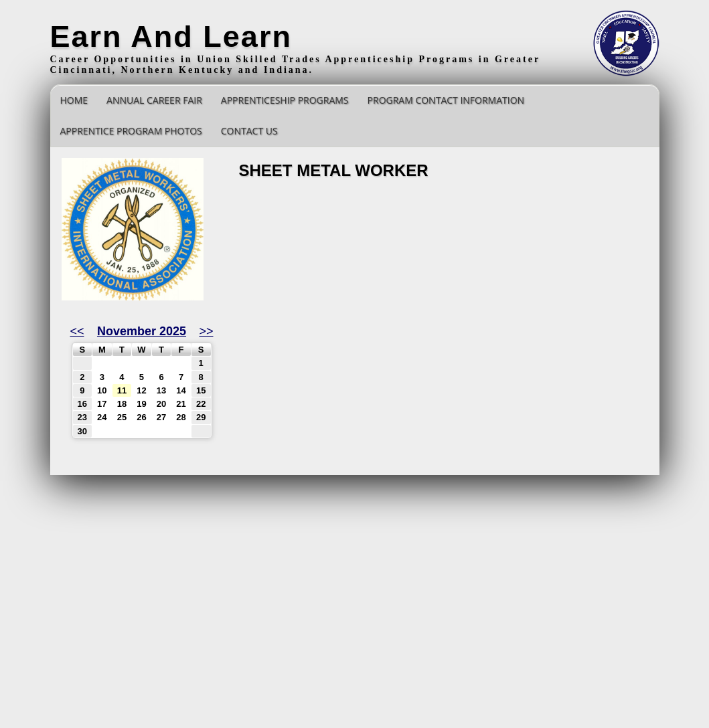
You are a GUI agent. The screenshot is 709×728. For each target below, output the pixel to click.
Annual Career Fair (154, 100)
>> (206, 331)
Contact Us (249, 131)
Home (74, 100)
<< (77, 331)
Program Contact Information (446, 100)
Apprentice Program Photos (131, 131)
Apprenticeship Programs (285, 100)
